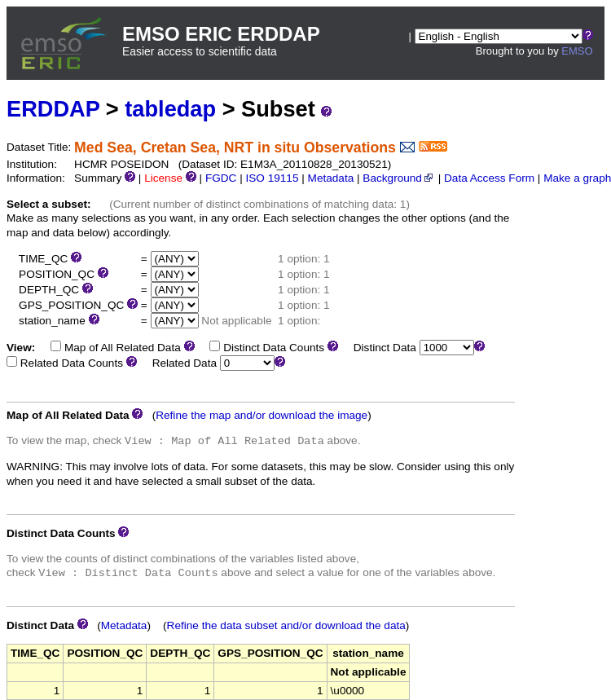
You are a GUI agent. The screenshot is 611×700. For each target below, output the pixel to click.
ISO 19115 (272, 178)
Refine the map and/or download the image (262, 415)
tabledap (170, 109)
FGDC (221, 178)
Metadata (331, 178)
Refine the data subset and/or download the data (286, 625)
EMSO (577, 51)
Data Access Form (489, 178)
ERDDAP (53, 109)
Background (399, 178)
